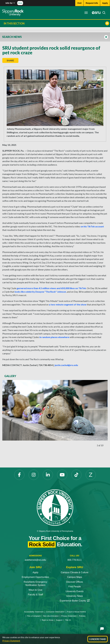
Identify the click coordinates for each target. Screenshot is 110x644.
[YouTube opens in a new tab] (62, 475)
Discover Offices (74, 582)
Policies (82, 616)
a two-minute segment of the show (68, 304)
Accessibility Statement (34, 612)
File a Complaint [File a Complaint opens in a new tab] (34, 616)
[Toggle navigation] (86, 13)
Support (59, 620)
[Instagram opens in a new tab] (34, 475)
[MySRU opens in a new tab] (95, 13)
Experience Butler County (74, 601)
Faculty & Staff (36, 595)
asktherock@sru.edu (35, 560)
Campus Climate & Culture (75, 572)
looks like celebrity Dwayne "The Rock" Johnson (40, 292)
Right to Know (48, 620)
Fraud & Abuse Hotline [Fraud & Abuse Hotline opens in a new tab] (77, 612)
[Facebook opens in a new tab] (19, 475)
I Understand (98, 639)
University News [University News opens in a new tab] (75, 596)
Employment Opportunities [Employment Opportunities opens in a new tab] (35, 577)
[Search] (103, 13)
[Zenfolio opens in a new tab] (91, 475)
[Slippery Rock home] (13, 13)
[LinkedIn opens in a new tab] (48, 475)
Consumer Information (55, 612)
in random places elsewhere (54, 337)
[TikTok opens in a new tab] (76, 475)
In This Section (56, 23)
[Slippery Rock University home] (55, 507)
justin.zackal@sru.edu (66, 365)
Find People (75, 587)
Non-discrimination (51, 616)
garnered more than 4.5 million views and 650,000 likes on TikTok (51, 288)
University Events (75, 591)
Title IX (68, 620)
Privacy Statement (11, 641)
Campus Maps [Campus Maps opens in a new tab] (75, 577)
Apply (35, 572)
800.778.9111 (75, 560)
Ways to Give (35, 590)
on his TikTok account (92, 226)
